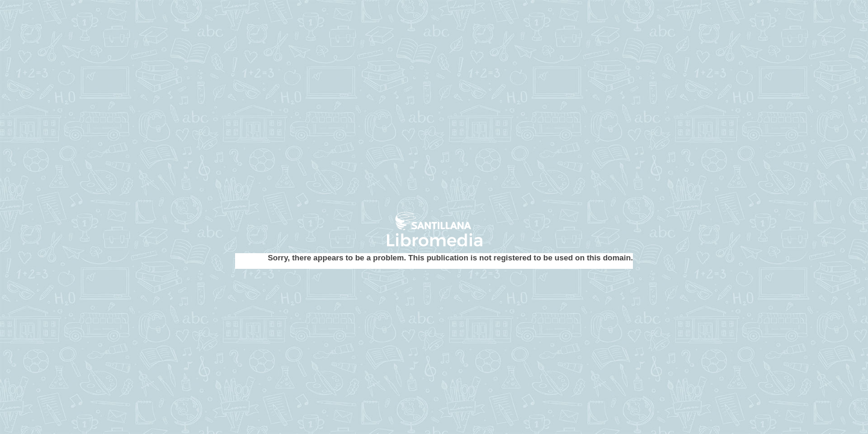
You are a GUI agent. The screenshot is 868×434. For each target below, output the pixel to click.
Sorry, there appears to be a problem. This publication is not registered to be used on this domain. (450, 258)
